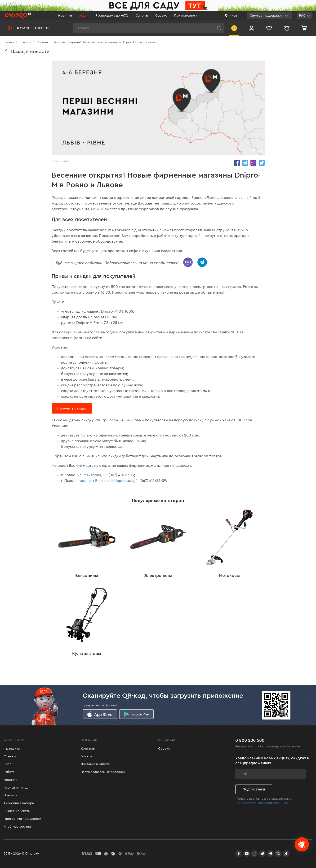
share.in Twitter (262, 163)
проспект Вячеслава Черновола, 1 (107, 481)
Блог (7, 764)
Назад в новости (27, 51)
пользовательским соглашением (263, 803)
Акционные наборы (19, 803)
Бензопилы (87, 576)
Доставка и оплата (95, 764)
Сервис (161, 16)
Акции (84, 16)
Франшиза (12, 749)
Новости (10, 795)
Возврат (87, 756)
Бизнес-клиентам (17, 811)
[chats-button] (302, 844)
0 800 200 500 (250, 740)
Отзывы (10, 756)
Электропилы (158, 576)
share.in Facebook (237, 163)
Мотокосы (229, 576)
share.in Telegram (245, 163)
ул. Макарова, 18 (92, 475)
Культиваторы (87, 654)
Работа (9, 772)
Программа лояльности (22, 819)
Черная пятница (16, 788)
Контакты (88, 749)
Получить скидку (72, 408)
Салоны (142, 16)
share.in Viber (253, 163)
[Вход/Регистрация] (251, 28)
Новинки (65, 16)
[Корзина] (305, 28)
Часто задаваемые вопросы (103, 772)
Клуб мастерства (17, 827)
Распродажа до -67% (112, 16)
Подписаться (254, 789)
